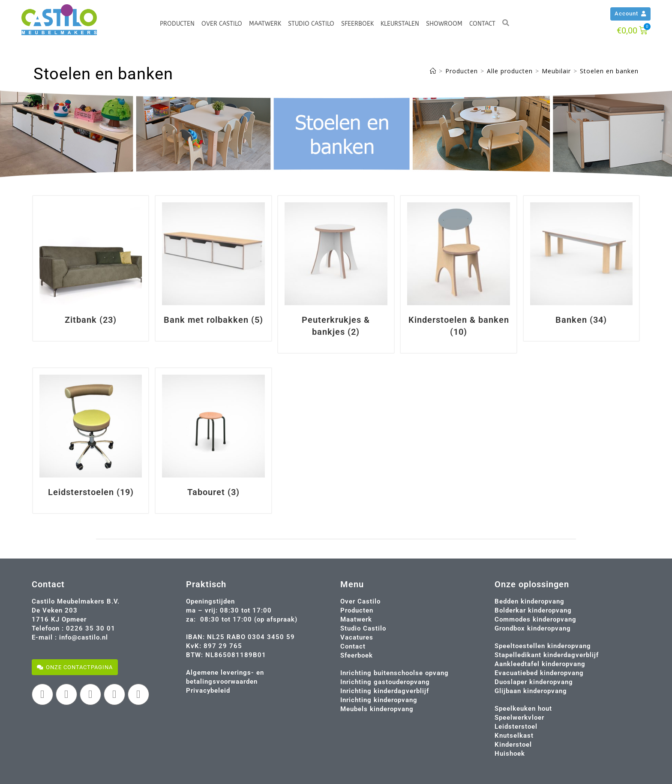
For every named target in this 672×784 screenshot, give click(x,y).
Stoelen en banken (609, 71)
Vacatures (357, 637)
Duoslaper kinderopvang (534, 682)
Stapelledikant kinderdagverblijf (547, 655)
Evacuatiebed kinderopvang (539, 673)
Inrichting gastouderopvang (385, 682)
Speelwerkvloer (519, 718)
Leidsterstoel (516, 727)
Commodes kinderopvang (535, 619)
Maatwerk (265, 24)
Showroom (444, 24)
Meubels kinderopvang (377, 709)
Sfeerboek (357, 24)
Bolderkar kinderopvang (533, 610)
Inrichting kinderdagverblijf (385, 691)
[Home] (433, 71)
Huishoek (510, 754)
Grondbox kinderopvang (533, 628)
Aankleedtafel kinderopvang (540, 664)
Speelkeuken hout (523, 709)
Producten (177, 24)
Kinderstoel (513, 745)
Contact (482, 24)
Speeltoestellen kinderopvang (543, 646)
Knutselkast (514, 736)
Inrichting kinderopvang (379, 700)
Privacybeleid (208, 691)
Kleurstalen (400, 24)
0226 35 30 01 (91, 628)
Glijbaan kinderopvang (531, 691)
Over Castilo (222, 24)
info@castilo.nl (84, 637)
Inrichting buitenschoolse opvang (394, 673)
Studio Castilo (311, 24)
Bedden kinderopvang (529, 601)
